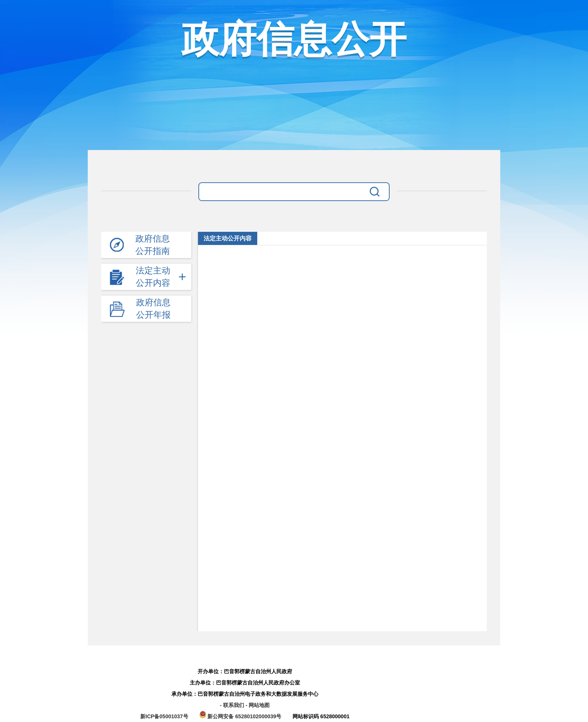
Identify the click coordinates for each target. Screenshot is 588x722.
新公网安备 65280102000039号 (241, 716)
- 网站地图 (258, 705)
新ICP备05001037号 (164, 716)
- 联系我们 (232, 705)
